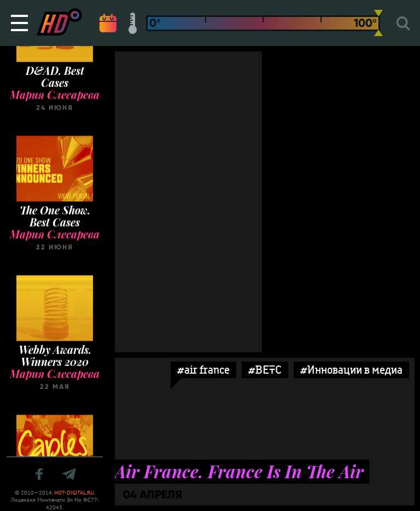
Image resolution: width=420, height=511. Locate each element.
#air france (203, 370)
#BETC (265, 370)
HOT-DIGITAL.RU (74, 493)
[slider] (378, 23)
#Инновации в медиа (351, 370)
